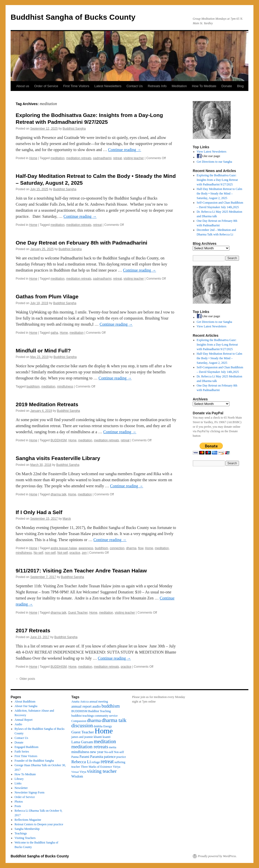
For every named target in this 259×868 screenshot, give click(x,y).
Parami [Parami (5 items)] (84, 757)
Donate (227, 86)
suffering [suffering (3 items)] (120, 762)
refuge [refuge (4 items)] (96, 762)
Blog (240, 86)
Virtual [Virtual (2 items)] (75, 772)
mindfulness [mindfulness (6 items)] (80, 752)
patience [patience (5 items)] (110, 757)
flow (141, 548)
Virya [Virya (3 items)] (83, 772)
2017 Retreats (33, 630)
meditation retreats (79, 158)
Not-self (63, 553)
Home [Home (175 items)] (104, 731)
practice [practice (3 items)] (121, 757)
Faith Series (22, 752)
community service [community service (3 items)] (106, 716)
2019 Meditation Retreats (47, 404)
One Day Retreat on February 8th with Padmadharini (81, 243)
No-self (38, 553)
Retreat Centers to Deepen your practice (39, 824)
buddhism (33, 387)
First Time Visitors (76, 86)
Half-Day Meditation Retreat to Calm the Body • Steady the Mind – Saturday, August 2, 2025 (220, 194)
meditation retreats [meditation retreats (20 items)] (90, 747)
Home (33, 158)
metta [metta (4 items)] (113, 747)
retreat (117, 158)
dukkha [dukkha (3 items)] (98, 726)
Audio (18, 724)
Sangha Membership (27, 829)
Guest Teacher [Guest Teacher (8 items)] (83, 732)
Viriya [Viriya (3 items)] (117, 767)
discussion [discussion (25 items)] (82, 726)
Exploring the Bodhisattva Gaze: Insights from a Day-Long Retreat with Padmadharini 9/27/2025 (217, 180)
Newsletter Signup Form (30, 792)
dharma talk (59, 494)
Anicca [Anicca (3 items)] (84, 702)
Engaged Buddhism (27, 747)
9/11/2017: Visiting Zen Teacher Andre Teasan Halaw (81, 571)
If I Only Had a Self (39, 512)
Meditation (179, 86)
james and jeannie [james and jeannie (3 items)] (82, 737)
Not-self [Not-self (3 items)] (119, 752)
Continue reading (125, 150)
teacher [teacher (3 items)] (76, 767)
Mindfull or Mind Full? (43, 351)
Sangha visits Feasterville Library (58, 458)
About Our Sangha (26, 706)
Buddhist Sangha (74, 129)
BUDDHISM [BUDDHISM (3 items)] (79, 711)
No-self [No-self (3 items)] (109, 752)
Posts (18, 806)
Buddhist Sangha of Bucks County (73, 17)
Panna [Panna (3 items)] (75, 757)
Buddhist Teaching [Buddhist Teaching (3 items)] (100, 711)
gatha (54, 333)
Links (18, 783)
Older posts (25, 679)
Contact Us (135, 86)
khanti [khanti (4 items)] (98, 737)
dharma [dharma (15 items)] (94, 720)
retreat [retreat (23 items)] (107, 761)
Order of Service (46, 86)
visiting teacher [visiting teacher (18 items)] (102, 771)
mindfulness (65, 387)
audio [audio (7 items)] (97, 706)
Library (19, 779)
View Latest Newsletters (212, 152)
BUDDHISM (59, 440)
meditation (58, 158)
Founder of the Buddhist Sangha (34, 761)
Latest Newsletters (108, 86)
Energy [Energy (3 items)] (107, 726)
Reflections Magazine (28, 820)
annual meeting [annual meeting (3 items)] (99, 702)
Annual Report (24, 720)
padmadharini (102, 158)
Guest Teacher (78, 613)
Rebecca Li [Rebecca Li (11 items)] (81, 762)
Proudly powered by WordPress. (217, 856)
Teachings (21, 833)
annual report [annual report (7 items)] (81, 706)
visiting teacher (134, 158)
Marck (67, 519)
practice (75, 553)
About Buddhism (25, 702)
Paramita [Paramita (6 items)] (97, 757)
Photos (19, 802)
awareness (86, 548)
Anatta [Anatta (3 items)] (75, 702)
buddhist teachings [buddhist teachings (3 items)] (83, 716)
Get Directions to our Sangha (214, 162)
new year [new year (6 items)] (97, 752)
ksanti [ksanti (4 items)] (107, 737)
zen (84, 553)
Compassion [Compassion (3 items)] (79, 721)
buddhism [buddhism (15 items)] (111, 706)
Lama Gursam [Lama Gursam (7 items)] (82, 742)
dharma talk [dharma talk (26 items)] (114, 720)
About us (23, 86)
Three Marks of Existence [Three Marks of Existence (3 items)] (96, 767)
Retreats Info (157, 86)
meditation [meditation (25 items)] (105, 741)
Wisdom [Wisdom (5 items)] (77, 776)
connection (117, 548)
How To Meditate (204, 86)
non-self (50, 553)
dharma (131, 548)
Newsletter (21, 788)
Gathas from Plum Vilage (47, 296)
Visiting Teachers (25, 838)
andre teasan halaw (64, 548)
